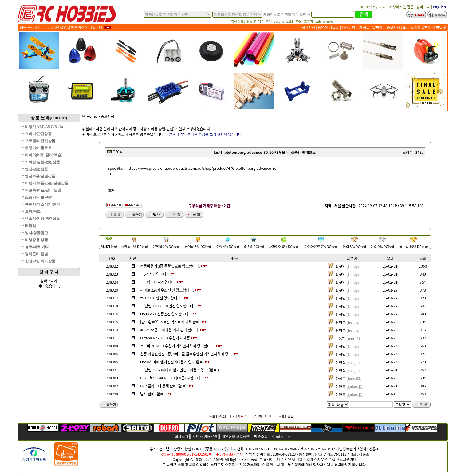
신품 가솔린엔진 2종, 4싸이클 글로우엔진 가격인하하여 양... (186, 354)
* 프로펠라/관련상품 (39, 141)
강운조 (374, 449)
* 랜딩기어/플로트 (37, 148)
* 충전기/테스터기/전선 (41, 204)
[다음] (282, 416)
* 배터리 (29, 226)
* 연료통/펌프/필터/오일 (42, 190)
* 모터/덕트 (31, 212)
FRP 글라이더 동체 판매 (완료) (163, 386)
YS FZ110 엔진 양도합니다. (161, 298)
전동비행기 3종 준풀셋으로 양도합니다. (170, 266)
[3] (238, 416)
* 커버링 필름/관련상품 (41, 162)
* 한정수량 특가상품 (39, 261)
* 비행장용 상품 (35, 240)
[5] (246, 416)
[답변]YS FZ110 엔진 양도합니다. (169, 306)
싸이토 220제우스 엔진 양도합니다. (167, 290)
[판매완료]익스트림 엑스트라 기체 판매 (170, 322)
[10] (270, 416)
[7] (255, 416)
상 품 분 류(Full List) (49, 118)
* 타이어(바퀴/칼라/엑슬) (42, 155)
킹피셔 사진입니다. (161, 282)
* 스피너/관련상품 (37, 134)
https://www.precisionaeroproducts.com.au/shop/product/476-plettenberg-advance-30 (201, 168)
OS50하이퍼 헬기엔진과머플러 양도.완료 (171, 362)
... (276, 416)
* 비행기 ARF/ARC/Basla (43, 127)
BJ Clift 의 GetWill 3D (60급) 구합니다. (171, 378)
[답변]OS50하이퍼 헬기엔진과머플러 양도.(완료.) (181, 370)
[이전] (222, 416)
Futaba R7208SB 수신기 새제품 (165, 338)
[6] (250, 416)
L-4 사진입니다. (156, 274)
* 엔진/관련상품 (35, 169)
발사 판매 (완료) (152, 394)
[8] (260, 416)
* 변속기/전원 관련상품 (41, 219)
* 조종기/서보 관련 (37, 197)
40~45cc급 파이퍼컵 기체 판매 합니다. (170, 330)
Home (90, 116)
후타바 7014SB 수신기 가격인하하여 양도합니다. (177, 346)
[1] (229, 416)
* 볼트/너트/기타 (36, 247)
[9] (265, 416)
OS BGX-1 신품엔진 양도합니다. (165, 314)
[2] (233, 416)
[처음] (213, 416)
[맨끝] (291, 416)
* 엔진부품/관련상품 (39, 176)
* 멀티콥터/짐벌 (35, 254)
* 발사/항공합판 (35, 233)
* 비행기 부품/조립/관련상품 (45, 183)
